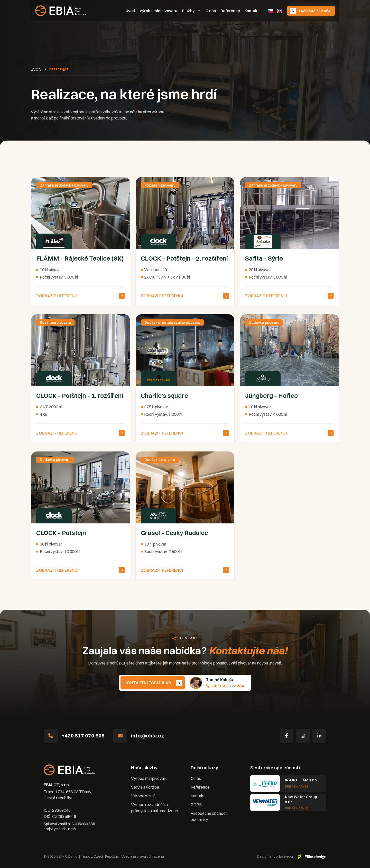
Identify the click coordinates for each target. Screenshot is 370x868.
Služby (191, 11)
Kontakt (252, 11)
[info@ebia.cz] (120, 736)
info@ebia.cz (147, 736)
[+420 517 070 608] (51, 736)
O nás (211, 11)
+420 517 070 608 (83, 736)
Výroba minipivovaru (158, 11)
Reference (230, 11)
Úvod (130, 11)
